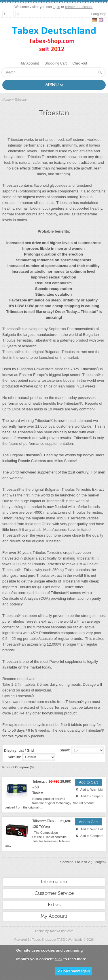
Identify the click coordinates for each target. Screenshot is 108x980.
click (59, 959)
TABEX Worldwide (70, 940)
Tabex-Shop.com (61, 931)
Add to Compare (92, 796)
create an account (79, 7)
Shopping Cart (56, 63)
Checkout (80, 63)
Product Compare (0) (18, 767)
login (56, 7)
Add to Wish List (92, 790)
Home (6, 100)
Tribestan (21, 100)
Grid (30, 751)
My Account (30, 63)
